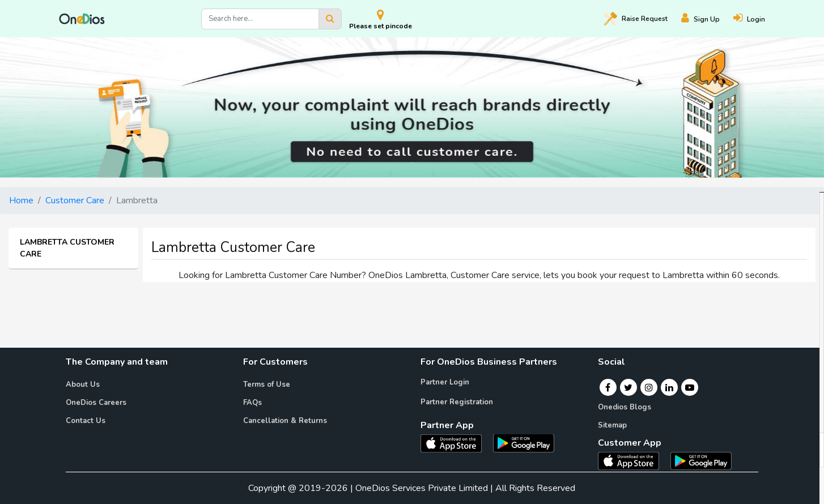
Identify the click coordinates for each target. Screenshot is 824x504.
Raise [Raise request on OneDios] (636, 19)
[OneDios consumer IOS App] (633, 460)
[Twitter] (628, 387)
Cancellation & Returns (285, 421)
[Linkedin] (669, 387)
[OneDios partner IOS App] (456, 442)
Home (21, 200)
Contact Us (86, 421)
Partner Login (445, 382)
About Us (83, 385)
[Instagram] (649, 387)
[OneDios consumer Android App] (701, 460)
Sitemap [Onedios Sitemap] (612, 425)
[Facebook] (608, 387)
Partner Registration (457, 402)
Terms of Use (267, 385)
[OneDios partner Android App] (524, 442)
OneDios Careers (96, 403)
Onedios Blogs (625, 407)
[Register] (707, 19)
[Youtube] (690, 387)
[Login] (756, 19)
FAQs (252, 403)
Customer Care (75, 200)
